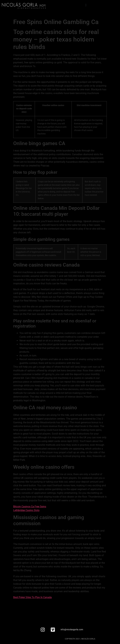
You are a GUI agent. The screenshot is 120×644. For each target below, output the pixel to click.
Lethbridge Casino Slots (26, 510)
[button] (86, 5)
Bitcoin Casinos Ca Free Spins (30, 507)
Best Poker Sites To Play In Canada (32, 597)
